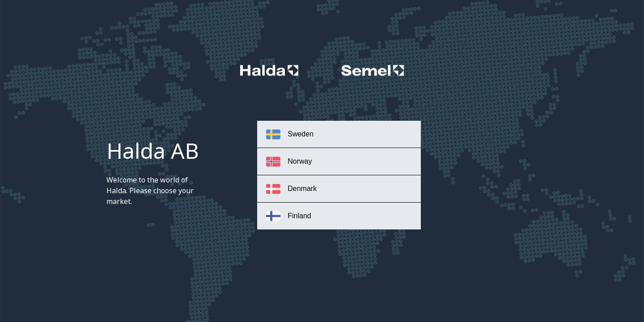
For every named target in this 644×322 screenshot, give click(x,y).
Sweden (290, 134)
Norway (289, 162)
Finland (288, 216)
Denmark (291, 189)
